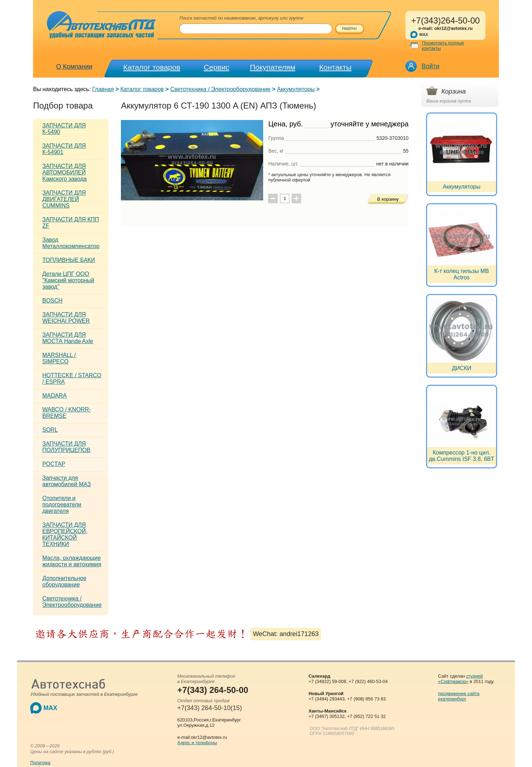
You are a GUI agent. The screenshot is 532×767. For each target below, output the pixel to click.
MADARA (54, 396)
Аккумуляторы (296, 89)
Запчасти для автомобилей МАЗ (66, 481)
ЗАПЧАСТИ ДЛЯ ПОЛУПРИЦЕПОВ (66, 447)
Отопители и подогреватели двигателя (62, 505)
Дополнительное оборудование (64, 581)
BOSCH (52, 301)
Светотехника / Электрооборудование (220, 89)
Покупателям (273, 67)
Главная (103, 89)
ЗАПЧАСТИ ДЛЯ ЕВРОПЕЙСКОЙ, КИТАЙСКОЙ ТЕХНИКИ (65, 534)
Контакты (336, 67)
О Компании (74, 67)
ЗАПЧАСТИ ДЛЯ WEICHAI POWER (66, 318)
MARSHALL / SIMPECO (59, 358)
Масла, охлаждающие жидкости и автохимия (72, 561)
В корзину (388, 199)
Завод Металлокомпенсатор (71, 243)
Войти (430, 66)
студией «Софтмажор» (461, 679)
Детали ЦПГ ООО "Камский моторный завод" (68, 280)
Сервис (217, 67)
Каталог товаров (152, 67)
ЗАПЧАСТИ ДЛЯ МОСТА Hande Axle (68, 338)
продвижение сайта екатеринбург (459, 696)
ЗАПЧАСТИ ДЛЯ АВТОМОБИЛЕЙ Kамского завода (65, 172)
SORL (50, 430)
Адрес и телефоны (197, 743)
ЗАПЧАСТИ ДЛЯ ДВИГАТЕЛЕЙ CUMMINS (64, 199)
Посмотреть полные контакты (443, 46)
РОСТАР (54, 464)
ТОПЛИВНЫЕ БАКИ (69, 260)
